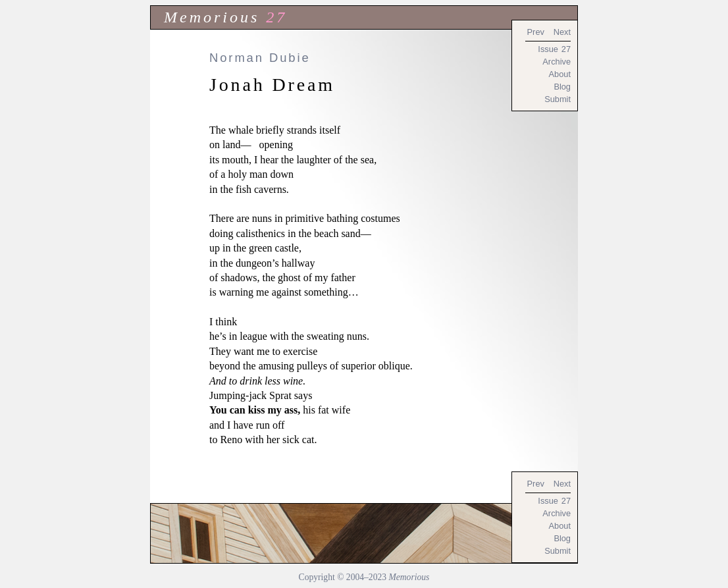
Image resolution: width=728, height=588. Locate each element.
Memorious (212, 17)
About (560, 74)
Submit (558, 99)
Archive (557, 62)
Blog (562, 87)
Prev (536, 32)
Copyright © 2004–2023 (364, 577)
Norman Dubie (260, 58)
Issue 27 (554, 49)
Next (562, 32)
